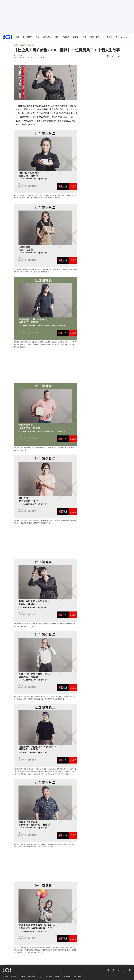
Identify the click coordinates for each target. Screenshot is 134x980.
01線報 (5, 976)
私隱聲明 (67, 976)
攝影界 (23, 45)
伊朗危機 (66, 37)
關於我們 (14, 976)
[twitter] (130, 970)
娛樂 (38, 37)
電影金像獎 (27, 37)
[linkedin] (124, 970)
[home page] (7, 37)
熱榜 (84, 37)
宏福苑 (76, 37)
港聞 (17, 37)
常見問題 (49, 976)
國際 (92, 37)
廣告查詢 (31, 976)
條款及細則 (78, 976)
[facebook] (107, 970)
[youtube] (119, 970)
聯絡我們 (58, 976)
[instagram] (113, 970)
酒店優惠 (47, 37)
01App (40, 976)
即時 (56, 37)
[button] (108, 56)
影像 (16, 45)
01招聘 (23, 976)
